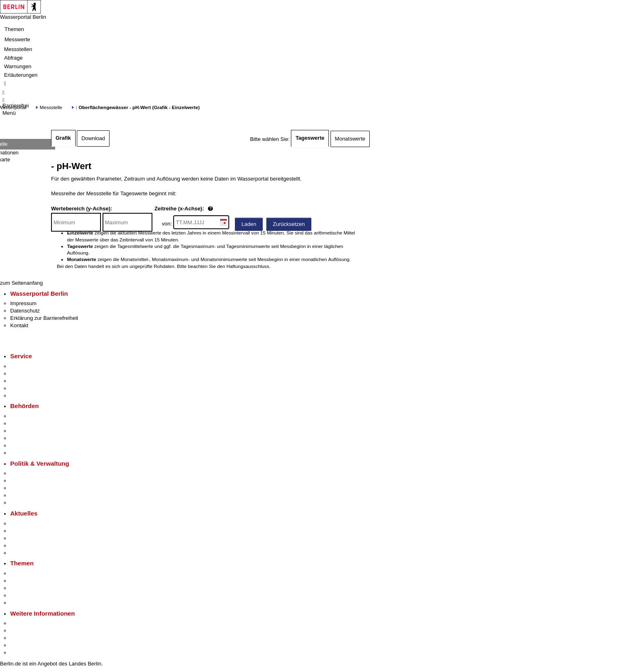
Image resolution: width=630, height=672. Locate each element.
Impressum (23, 303)
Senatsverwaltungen (34, 423)
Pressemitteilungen (33, 524)
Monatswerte (350, 139)
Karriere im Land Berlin (37, 481)
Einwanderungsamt (33, 453)
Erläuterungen (21, 75)
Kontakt (19, 325)
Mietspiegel (24, 595)
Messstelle (51, 107)
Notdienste (23, 388)
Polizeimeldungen (31, 531)
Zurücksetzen (289, 224)
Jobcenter (22, 445)
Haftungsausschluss (248, 266)
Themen (14, 29)
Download (93, 138)
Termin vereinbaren (33, 374)
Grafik (63, 138)
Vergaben (22, 503)
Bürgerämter (25, 438)
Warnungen (18, 66)
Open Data (23, 495)
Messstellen (18, 49)
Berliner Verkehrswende (38, 581)
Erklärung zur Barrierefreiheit (44, 318)
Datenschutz (25, 311)
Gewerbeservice (29, 396)
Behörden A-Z (27, 416)
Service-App (25, 366)
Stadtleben (23, 645)
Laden (249, 224)
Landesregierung (30, 473)
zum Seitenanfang (21, 283)
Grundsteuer (25, 603)
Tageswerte (310, 138)
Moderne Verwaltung (35, 588)
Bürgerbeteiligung (31, 488)
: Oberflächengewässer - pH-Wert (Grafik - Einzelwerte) (138, 107)
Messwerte (17, 39)
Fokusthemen (26, 573)
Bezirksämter (26, 431)
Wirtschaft (22, 638)
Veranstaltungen (29, 538)
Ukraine (19, 546)
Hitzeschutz (24, 553)
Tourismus (22, 631)
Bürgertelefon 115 (31, 381)
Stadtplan (21, 653)
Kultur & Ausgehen (32, 623)
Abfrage (13, 58)
